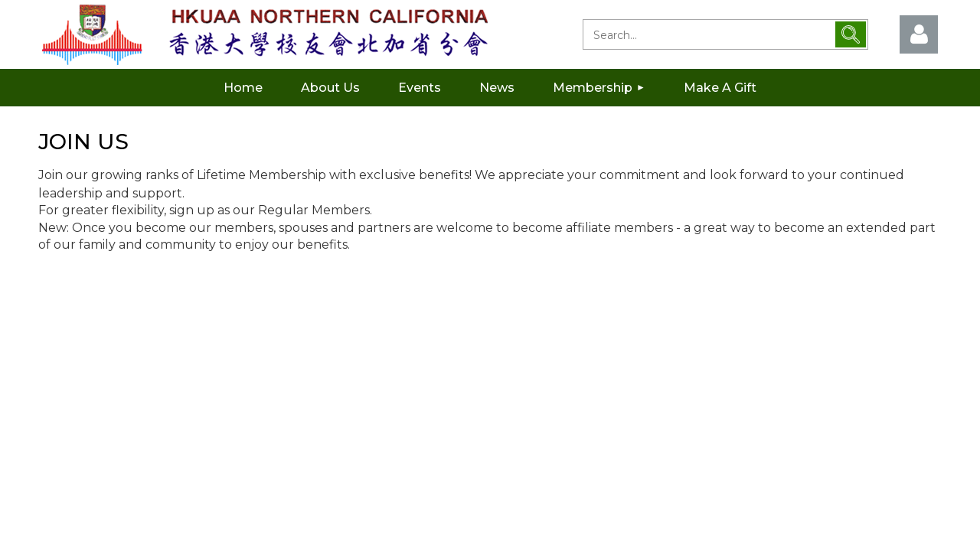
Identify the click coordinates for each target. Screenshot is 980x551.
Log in (919, 34)
